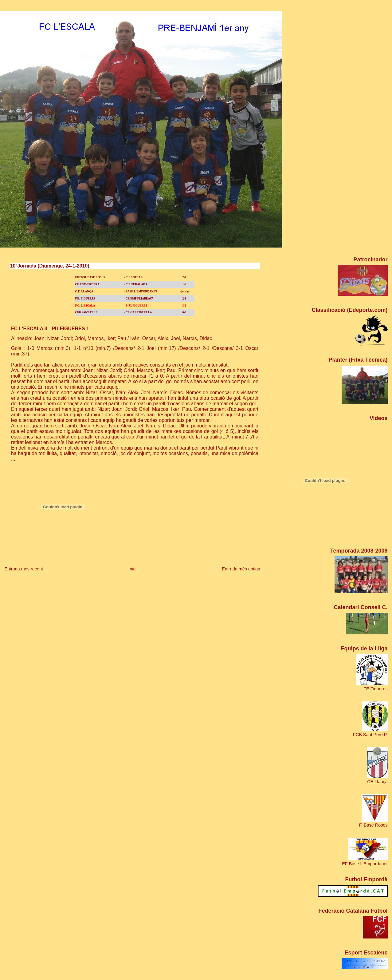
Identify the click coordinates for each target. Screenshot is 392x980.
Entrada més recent (24, 569)
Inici (132, 569)
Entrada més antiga (241, 569)
